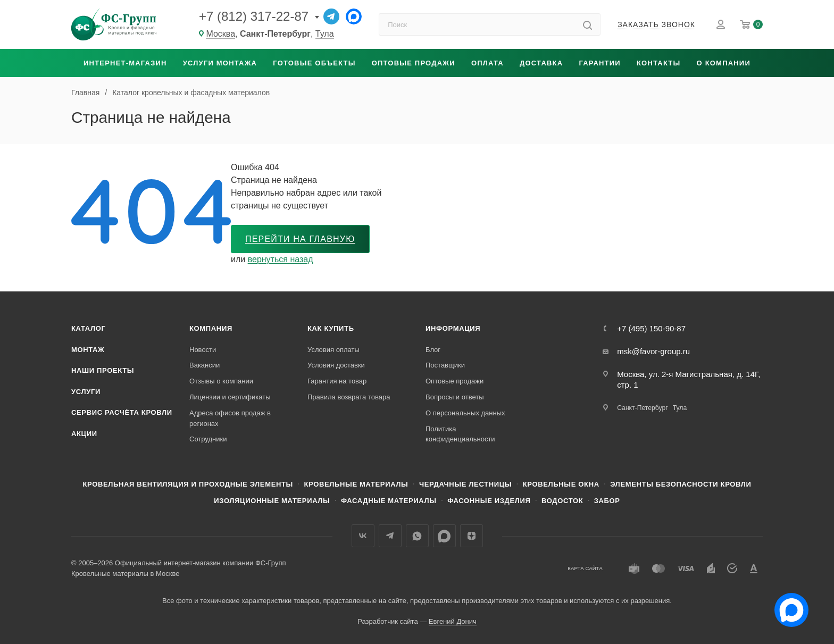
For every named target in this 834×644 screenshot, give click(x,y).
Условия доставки (336, 365)
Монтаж (88, 350)
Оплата (487, 63)
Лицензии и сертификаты (230, 397)
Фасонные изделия (489, 501)
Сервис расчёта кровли (122, 412)
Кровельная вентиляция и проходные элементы (188, 484)
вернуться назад (281, 259)
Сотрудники (208, 439)
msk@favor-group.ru (653, 351)
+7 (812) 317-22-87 (254, 16)
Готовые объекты (314, 63)
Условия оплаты (333, 350)
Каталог (89, 328)
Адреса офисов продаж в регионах (230, 418)
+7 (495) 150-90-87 (651, 328)
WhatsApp (417, 536)
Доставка (541, 63)
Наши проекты (103, 370)
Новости (203, 350)
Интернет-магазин (125, 63)
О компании (724, 63)
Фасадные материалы (389, 501)
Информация (453, 328)
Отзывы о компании (221, 381)
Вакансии (205, 365)
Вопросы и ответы (454, 397)
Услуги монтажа (220, 63)
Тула (325, 34)
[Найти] (587, 24)
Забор (607, 501)
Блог (433, 350)
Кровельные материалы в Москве (125, 574)
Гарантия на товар (337, 381)
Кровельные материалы (356, 484)
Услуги (86, 392)
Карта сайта (585, 568)
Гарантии (599, 63)
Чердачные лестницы (465, 484)
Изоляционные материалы (272, 501)
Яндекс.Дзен (472, 536)
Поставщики (445, 365)
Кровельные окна (561, 484)
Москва (220, 34)
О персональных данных (465, 413)
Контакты (658, 63)
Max (444, 536)
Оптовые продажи (414, 63)
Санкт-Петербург (642, 408)
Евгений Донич (453, 621)
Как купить (331, 328)
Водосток (562, 501)
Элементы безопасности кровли (681, 484)
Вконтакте (363, 536)
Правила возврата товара (349, 397)
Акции (84, 434)
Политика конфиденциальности (460, 434)
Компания (211, 328)
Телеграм (390, 536)
